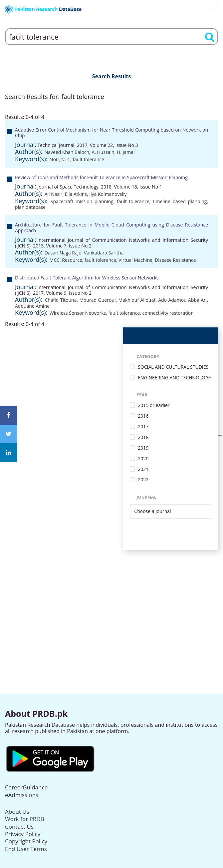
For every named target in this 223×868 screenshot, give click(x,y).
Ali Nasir (54, 194)
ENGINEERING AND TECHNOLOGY (175, 378)
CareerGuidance (26, 787)
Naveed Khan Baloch (67, 152)
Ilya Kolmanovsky (108, 194)
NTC (66, 159)
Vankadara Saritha (104, 253)
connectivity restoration (168, 313)
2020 (143, 459)
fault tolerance (88, 159)
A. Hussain (103, 152)
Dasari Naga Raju (63, 253)
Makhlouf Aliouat (137, 300)
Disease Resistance (175, 260)
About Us (17, 812)
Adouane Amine (32, 306)
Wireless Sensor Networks (78, 313)
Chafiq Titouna (61, 300)
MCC (55, 260)
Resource (72, 260)
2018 (143, 437)
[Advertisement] (111, 597)
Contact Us (19, 827)
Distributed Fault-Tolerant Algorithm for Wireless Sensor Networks (87, 278)
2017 (143, 427)
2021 (143, 469)
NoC (54, 159)
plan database (30, 207)
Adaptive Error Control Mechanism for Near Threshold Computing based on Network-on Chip (111, 133)
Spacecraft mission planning (82, 201)
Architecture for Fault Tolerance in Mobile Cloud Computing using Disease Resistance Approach (111, 227)
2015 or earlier (154, 406)
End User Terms (26, 849)
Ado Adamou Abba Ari (182, 300)
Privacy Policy (23, 834)
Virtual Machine (135, 260)
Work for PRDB (25, 819)
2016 (143, 416)
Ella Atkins (76, 194)
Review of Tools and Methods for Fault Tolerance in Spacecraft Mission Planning (101, 177)
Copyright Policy (26, 841)
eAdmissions (22, 795)
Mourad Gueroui (97, 300)
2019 (143, 448)
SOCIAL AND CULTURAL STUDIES (173, 367)
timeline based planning (180, 201)
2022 (143, 480)
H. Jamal (126, 152)
